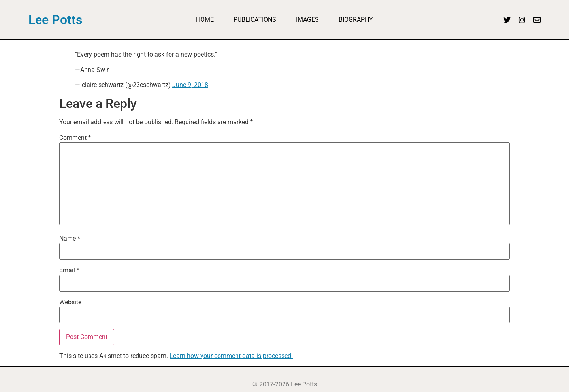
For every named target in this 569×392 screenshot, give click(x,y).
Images (307, 20)
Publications (255, 20)
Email (69, 270)
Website (70, 302)
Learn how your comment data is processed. (231, 356)
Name (70, 239)
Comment (75, 138)
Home (205, 20)
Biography (356, 20)
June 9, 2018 (190, 85)
